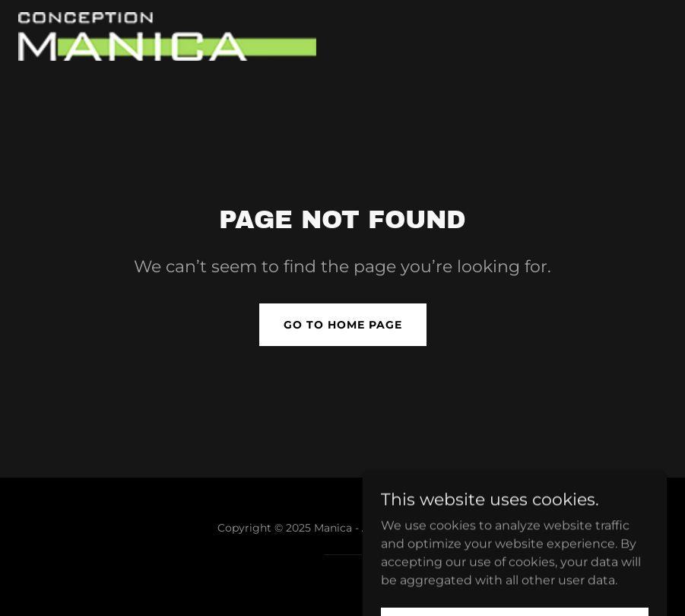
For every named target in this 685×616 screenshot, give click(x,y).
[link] (167, 37)
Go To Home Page (343, 325)
